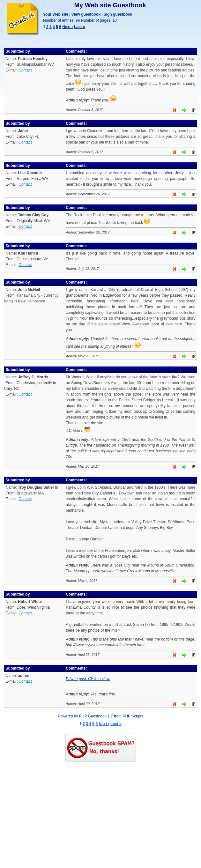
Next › (67, 27)
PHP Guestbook (93, 716)
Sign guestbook (118, 14)
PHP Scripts (133, 716)
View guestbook (86, 14)
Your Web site (56, 14)
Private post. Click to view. (88, 679)
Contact (25, 70)
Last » (80, 27)
